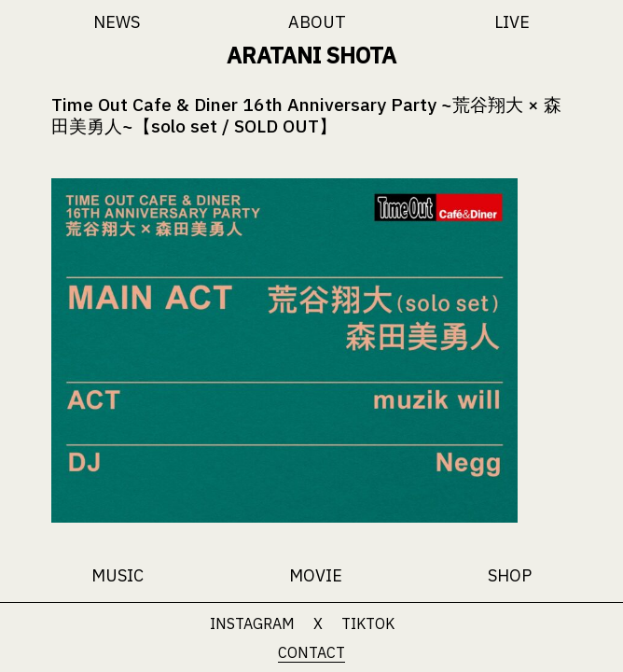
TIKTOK (368, 623)
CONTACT (311, 653)
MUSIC (118, 575)
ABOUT (317, 22)
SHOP (510, 575)
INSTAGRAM (252, 623)
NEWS (117, 22)
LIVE (512, 22)
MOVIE (316, 575)
